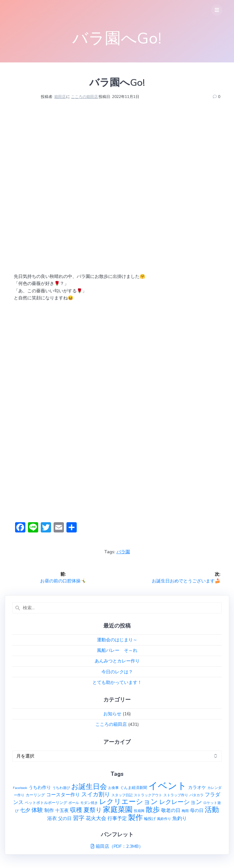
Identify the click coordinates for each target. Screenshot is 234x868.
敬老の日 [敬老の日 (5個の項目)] (171, 810)
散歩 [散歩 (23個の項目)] (153, 810)
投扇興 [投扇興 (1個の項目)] (139, 811)
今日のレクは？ (117, 672)
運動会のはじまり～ (117, 640)
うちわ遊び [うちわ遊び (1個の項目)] (61, 788)
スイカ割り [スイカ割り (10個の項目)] (96, 794)
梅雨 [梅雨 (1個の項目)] (185, 811)
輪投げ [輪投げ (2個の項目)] (150, 819)
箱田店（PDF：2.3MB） (119, 846)
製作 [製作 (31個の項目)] (135, 818)
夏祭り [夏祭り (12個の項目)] (93, 810)
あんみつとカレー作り (117, 661)
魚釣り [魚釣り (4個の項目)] (180, 818)
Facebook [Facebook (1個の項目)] (20, 788)
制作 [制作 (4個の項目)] (49, 810)
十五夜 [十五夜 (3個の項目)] (62, 811)
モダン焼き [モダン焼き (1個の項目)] (89, 803)
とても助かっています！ (117, 682)
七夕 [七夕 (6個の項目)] (25, 810)
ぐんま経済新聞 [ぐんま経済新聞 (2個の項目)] (134, 787)
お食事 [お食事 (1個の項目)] (113, 788)
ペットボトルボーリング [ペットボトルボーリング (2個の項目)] (46, 803)
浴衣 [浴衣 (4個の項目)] (52, 818)
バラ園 (123, 552)
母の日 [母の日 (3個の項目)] (197, 811)
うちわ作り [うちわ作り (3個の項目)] (40, 787)
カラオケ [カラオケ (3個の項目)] (197, 787)
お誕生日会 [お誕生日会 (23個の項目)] (89, 787)
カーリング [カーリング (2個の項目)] (35, 795)
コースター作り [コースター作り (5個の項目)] (63, 795)
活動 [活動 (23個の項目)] (212, 810)
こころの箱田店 (84, 97)
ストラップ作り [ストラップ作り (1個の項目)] (176, 795)
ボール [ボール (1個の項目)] (74, 803)
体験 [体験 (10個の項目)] (37, 810)
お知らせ (112, 714)
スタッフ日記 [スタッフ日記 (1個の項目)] (122, 795)
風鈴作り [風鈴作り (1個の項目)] (164, 819)
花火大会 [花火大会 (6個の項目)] (96, 818)
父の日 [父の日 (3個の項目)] (65, 819)
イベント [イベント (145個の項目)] (168, 786)
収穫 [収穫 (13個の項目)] (76, 810)
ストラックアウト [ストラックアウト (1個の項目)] (148, 795)
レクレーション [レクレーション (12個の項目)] (181, 802)
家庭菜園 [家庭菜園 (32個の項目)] (118, 810)
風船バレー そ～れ (117, 650)
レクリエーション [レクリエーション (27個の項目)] (129, 802)
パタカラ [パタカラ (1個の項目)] (196, 795)
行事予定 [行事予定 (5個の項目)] (117, 818)
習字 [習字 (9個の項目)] (79, 818)
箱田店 (60, 97)
